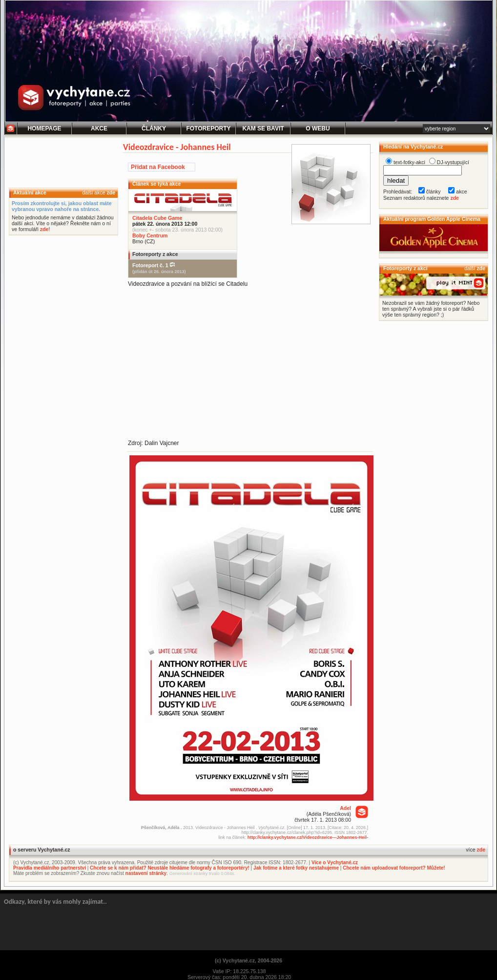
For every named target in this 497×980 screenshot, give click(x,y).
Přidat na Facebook (158, 167)
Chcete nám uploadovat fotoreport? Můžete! (394, 868)
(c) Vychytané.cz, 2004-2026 (248, 960)
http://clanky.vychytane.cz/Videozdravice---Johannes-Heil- (308, 837)
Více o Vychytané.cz (335, 863)
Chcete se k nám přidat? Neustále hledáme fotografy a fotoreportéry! (170, 868)
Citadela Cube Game (157, 218)
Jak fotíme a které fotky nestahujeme (296, 868)
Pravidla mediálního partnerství (50, 868)
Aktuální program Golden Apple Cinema (432, 219)
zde (111, 192)
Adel (345, 808)
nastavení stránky (146, 873)
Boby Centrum (150, 235)
